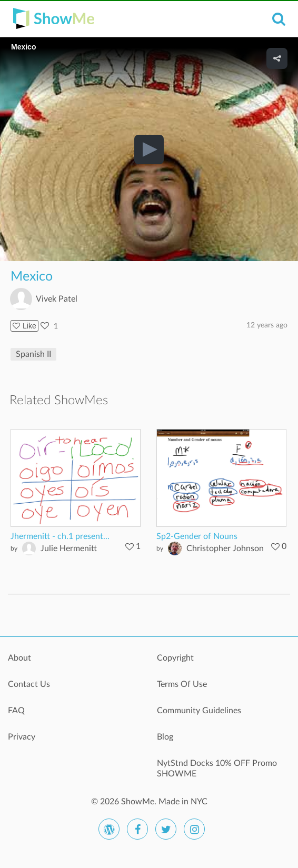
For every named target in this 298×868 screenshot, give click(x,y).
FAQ (16, 711)
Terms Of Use (182, 684)
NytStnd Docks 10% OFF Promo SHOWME (217, 769)
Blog (165, 737)
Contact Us (29, 684)
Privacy (22, 737)
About (19, 658)
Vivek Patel (57, 299)
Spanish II (33, 354)
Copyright (175, 658)
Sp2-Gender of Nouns (197, 536)
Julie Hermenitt (69, 548)
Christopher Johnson (225, 548)
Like (24, 326)
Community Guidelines (199, 711)
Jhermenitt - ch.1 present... (60, 536)
